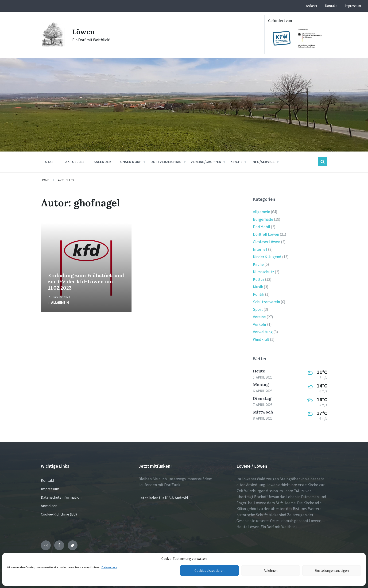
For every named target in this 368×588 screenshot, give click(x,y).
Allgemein (60, 302)
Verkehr (260, 324)
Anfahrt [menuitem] (312, 6)
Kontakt (48, 480)
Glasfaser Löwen (267, 242)
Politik (259, 294)
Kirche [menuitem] (236, 162)
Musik (258, 287)
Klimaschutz (263, 272)
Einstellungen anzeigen (332, 571)
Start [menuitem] (51, 162)
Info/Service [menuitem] (263, 162)
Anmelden (49, 506)
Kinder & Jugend (267, 257)
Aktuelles (66, 180)
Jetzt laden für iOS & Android (163, 498)
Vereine (259, 317)
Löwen (84, 32)
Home (45, 180)
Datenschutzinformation (61, 497)
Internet (260, 249)
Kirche (258, 264)
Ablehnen (271, 571)
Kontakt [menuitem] (331, 6)
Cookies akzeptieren (209, 571)
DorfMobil (261, 227)
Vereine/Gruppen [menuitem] (206, 162)
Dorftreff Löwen (266, 234)
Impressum (50, 489)
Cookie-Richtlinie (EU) (59, 514)
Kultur (259, 279)
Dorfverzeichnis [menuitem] (166, 162)
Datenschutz (109, 567)
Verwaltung (263, 332)
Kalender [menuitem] (102, 162)
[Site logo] (53, 45)
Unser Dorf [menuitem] (131, 162)
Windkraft (261, 339)
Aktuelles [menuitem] (75, 162)
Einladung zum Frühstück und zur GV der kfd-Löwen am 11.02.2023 (86, 282)
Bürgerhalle (263, 219)
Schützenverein (266, 302)
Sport (258, 309)
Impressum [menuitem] (353, 6)
